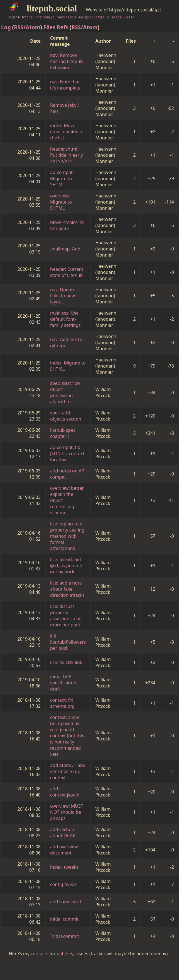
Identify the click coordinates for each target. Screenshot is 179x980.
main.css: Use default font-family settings (65, 319)
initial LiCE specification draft (63, 683)
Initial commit (65, 936)
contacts (39, 954)
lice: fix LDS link (66, 662)
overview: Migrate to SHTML (61, 202)
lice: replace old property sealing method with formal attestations (67, 536)
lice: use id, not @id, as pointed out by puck (66, 566)
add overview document (64, 850)
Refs (62, 27)
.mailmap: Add (65, 249)
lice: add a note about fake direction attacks (67, 589)
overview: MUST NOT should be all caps (67, 812)
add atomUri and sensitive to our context (68, 771)
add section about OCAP (63, 832)
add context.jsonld (65, 792)
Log (6, 27)
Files (49, 27)
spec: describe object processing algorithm (65, 392)
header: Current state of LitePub (67, 272)
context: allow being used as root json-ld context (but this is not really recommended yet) (67, 736)
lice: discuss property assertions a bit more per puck (66, 615)
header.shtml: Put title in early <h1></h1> (67, 155)
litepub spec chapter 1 (63, 433)
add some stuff (66, 902)
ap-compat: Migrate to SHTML (62, 178)
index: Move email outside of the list (67, 132)
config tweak (63, 884)
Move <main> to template (67, 225)
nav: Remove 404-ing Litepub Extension (67, 61)
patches (65, 954)
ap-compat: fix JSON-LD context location (67, 453)
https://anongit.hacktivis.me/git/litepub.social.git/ (79, 17)
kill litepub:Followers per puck (68, 642)
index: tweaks (64, 867)
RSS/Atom (27, 27)
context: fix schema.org (62, 703)
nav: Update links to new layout (63, 296)
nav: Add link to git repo (66, 342)
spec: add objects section (66, 416)
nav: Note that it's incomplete (65, 85)
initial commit (64, 919)
